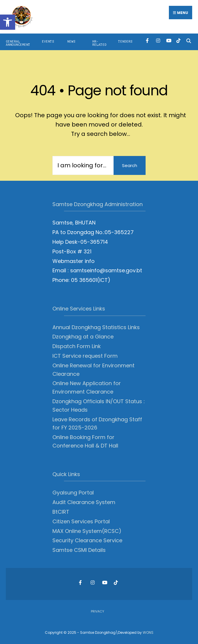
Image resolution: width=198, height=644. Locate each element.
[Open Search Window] (189, 40)
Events (48, 42)
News (71, 42)
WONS (148, 632)
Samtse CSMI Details (79, 550)
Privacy (98, 611)
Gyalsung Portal (73, 493)
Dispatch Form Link (77, 346)
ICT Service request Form (85, 356)
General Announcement (18, 43)
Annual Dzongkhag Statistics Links (96, 327)
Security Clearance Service (87, 540)
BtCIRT (61, 512)
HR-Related (99, 43)
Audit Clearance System (84, 502)
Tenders (125, 42)
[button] (8, 22)
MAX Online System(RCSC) (87, 531)
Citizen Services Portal (81, 521)
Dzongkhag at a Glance (83, 337)
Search (130, 165)
